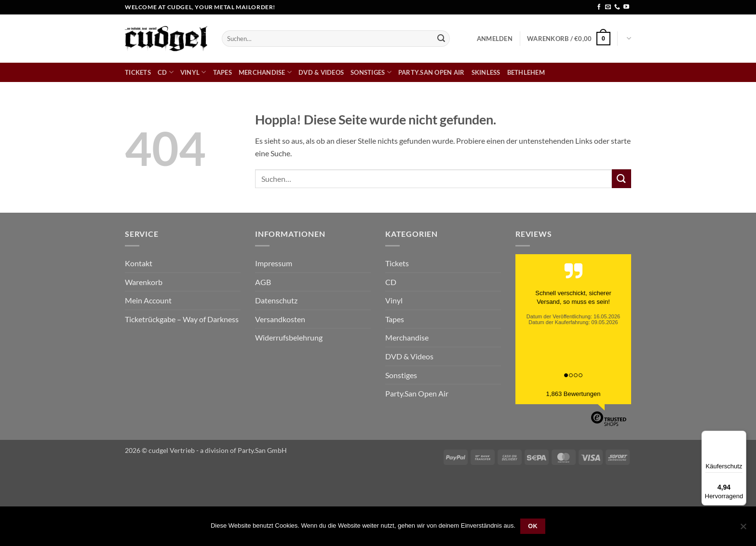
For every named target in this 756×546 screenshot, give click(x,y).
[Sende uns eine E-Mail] (608, 7)
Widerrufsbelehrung (289, 337)
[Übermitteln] (441, 39)
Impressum (274, 263)
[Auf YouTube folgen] (626, 7)
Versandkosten (280, 319)
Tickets (138, 72)
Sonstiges (371, 72)
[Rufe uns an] (617, 7)
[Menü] (741, 437)
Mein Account (148, 300)
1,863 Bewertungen (574, 394)
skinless (486, 72)
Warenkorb (144, 282)
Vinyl (193, 72)
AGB (263, 282)
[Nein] (743, 529)
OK (533, 526)
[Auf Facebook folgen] (599, 7)
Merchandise (265, 72)
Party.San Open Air (432, 72)
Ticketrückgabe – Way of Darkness (182, 319)
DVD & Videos (321, 72)
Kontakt (139, 263)
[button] (495, 39)
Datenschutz (276, 300)
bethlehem (526, 72)
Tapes (223, 72)
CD (166, 72)
